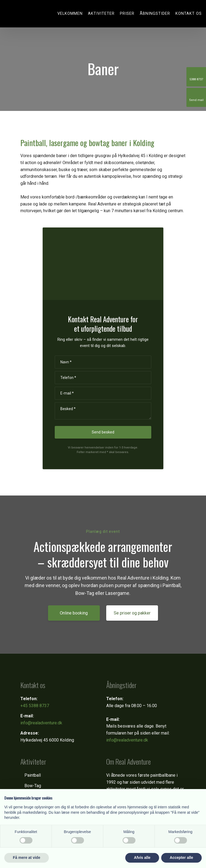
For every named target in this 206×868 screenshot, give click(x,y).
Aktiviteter (101, 14)
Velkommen (70, 14)
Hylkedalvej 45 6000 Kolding (47, 740)
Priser (127, 14)
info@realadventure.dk (41, 723)
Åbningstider (155, 14)
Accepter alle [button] (181, 858)
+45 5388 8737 (35, 706)
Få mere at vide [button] (27, 858)
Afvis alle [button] (142, 858)
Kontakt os (189, 14)
